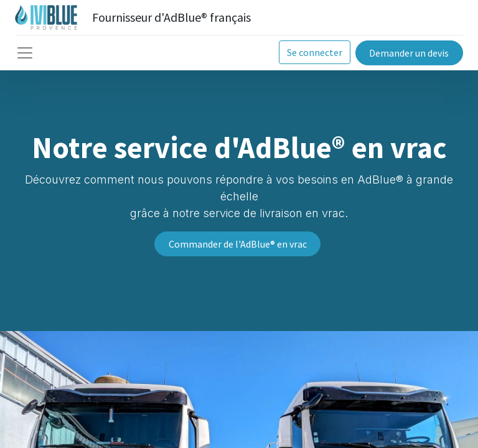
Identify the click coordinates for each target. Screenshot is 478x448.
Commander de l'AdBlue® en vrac (238, 244)
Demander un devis (409, 53)
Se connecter (315, 52)
